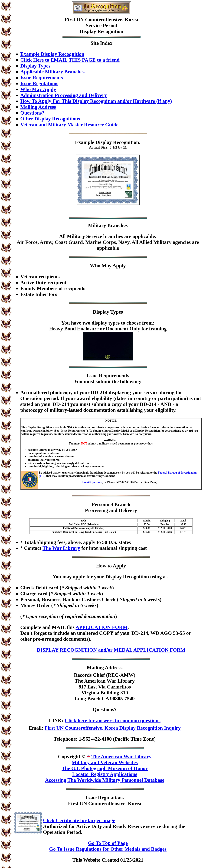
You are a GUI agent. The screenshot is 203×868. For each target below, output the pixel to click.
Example (85, 142)
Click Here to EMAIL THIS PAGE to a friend (70, 60)
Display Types (35, 66)
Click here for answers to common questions (113, 720)
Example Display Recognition (52, 54)
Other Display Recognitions (50, 119)
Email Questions (92, 482)
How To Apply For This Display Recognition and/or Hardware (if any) (96, 101)
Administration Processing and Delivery (64, 95)
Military (97, 225)
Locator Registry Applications (105, 774)
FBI (42, 476)
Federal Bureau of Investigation (177, 473)
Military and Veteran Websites (105, 762)
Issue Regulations (39, 83)
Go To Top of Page (108, 843)
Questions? (32, 113)
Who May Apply (38, 89)
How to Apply (111, 566)
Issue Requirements (42, 78)
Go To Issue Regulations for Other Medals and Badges (108, 849)
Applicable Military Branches (52, 72)
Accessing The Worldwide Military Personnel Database (105, 780)
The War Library (61, 548)
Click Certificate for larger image (79, 820)
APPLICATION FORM (101, 627)
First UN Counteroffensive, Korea (102, 20)
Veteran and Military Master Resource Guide (69, 125)
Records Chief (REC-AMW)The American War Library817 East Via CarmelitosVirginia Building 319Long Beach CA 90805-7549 (105, 687)
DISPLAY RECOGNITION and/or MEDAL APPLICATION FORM (111, 650)
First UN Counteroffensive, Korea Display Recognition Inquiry (113, 728)
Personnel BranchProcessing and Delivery (111, 507)
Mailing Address (38, 107)
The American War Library (121, 756)
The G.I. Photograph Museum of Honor (105, 768)
